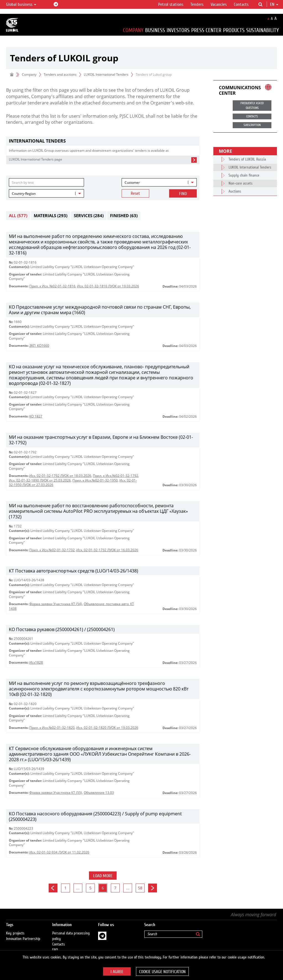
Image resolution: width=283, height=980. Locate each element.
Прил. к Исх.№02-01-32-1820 (52, 728)
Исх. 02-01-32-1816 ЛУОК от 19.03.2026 (108, 286)
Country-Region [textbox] (24, 194)
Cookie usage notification (162, 972)
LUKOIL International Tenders (106, 74)
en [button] (274, 4)
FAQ (55, 945)
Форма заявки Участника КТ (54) (56, 604)
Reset (135, 193)
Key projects (15, 928)
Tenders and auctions (60, 74)
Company (133, 30)
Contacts (241, 4)
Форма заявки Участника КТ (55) (56, 793)
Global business (21, 4)
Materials (51, 216)
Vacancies (219, 4)
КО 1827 (36, 416)
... (78, 888)
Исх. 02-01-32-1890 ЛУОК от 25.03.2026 (40, 480)
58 (140, 888)
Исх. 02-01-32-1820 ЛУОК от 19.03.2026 (107, 728)
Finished (124, 216)
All (18, 216)
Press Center (206, 30)
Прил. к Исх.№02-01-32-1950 (95, 480)
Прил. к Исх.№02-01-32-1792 (116, 476)
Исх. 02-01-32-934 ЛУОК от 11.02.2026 (59, 852)
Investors (178, 30)
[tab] (103, 141)
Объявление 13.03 (99, 793)
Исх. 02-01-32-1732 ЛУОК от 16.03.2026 (107, 550)
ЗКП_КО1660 (39, 346)
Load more (103, 876)
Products (234, 30)
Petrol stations (171, 4)
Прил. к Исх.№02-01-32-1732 (52, 550)
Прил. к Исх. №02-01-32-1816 (52, 286)
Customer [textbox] (132, 182)
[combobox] (159, 182)
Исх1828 (36, 662)
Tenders (197, 4)
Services (89, 216)
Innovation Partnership (23, 934)
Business (155, 30)
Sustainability (263, 30)
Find (183, 194)
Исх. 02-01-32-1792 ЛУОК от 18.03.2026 (60, 476)
